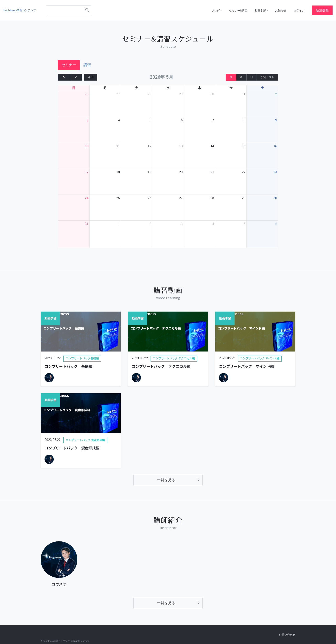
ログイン (298, 10)
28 (149, 96)
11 (118, 148)
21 (212, 174)
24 (87, 200)
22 (244, 174)
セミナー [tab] (69, 67)
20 (181, 174)
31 (87, 226)
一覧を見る (166, 482)
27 (118, 96)
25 (118, 200)
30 (212, 96)
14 (212, 148)
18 (118, 174)
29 (181, 96)
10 (87, 148)
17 (87, 174)
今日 (91, 79)
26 (87, 96)
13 (181, 148)
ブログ (205, 10)
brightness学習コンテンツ (22, 10)
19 (149, 174)
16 (275, 148)
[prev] (64, 79)
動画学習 (255, 10)
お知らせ (278, 10)
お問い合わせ (287, 635)
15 (244, 148)
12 (149, 148)
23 (275, 174)
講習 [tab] (87, 67)
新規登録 (322, 10)
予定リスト (267, 79)
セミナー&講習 (231, 10)
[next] (76, 79)
